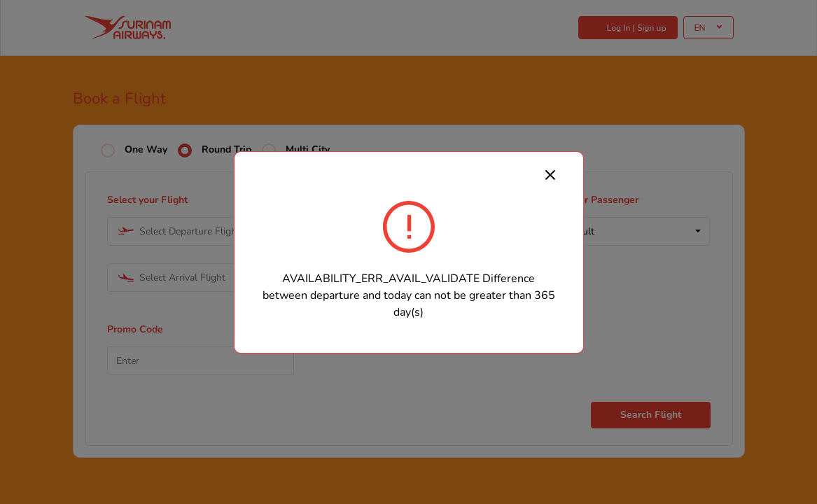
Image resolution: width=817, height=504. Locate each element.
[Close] (550, 174)
